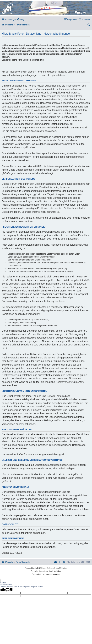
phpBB (37, 568)
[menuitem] (20, 20)
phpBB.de (57, 571)
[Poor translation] (9, 590)
